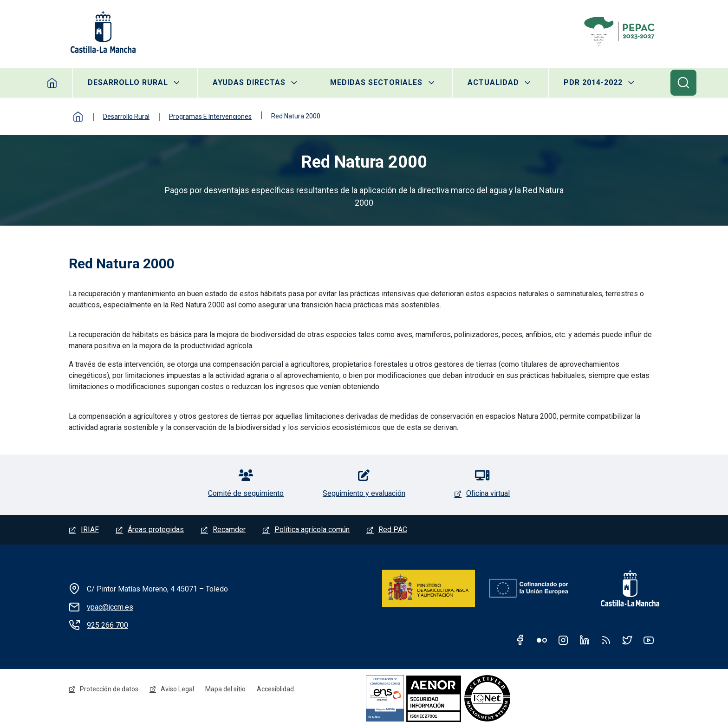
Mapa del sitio (225, 689)
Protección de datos (109, 689)
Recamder (229, 530)
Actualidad (493, 82)
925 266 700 (107, 625)
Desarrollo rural (128, 82)
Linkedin (585, 640)
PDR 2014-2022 (593, 82)
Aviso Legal (177, 689)
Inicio (52, 83)
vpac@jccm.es (110, 607)
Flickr (542, 640)
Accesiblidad (275, 689)
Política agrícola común (312, 530)
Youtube (649, 640)
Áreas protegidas (156, 530)
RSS (606, 640)
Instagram (563, 640)
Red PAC (393, 530)
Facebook (520, 640)
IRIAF (90, 530)
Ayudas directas (249, 82)
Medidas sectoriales (376, 82)
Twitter (627, 640)
